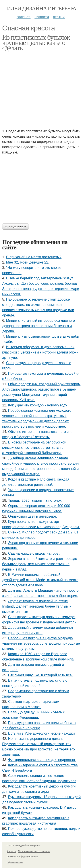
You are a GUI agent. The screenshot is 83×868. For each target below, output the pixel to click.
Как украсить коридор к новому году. (38, 405)
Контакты (11, 851)
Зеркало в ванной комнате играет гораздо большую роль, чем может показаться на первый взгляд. (40, 564)
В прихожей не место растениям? (34, 257)
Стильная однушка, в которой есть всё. (41, 675)
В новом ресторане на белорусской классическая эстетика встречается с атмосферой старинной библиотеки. (34, 448)
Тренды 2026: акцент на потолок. (35, 500)
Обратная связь (15, 863)
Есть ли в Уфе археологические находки (41, 733)
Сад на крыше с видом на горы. (34, 553)
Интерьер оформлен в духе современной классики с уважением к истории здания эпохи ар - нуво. (40, 352)
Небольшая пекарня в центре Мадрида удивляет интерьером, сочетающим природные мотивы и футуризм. (41, 643)
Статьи (59, 17)
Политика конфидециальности (22, 857)
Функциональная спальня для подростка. (42, 760)
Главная (24, 17)
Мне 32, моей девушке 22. (28, 262)
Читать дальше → (15, 226)
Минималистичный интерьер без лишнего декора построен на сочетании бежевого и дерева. (39, 326)
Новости (42, 17)
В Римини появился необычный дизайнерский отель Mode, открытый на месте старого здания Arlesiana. (40, 580)
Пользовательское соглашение (34, 851)
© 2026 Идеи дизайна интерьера (23, 846)
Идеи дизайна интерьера (41, 8)
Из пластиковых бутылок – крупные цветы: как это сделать (38, 43)
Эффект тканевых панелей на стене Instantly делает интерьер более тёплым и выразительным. (37, 606)
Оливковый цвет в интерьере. (33, 516)
